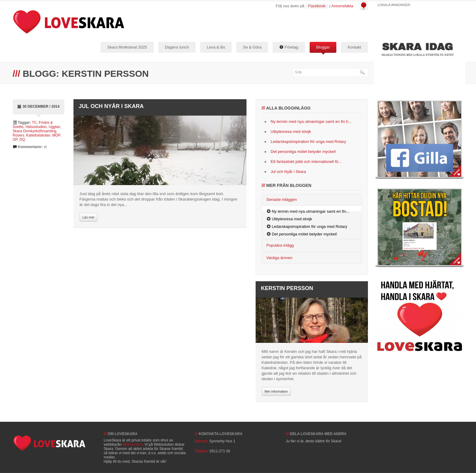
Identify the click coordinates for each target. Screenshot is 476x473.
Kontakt (354, 47)
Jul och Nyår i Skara (111, 106)
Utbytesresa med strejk (291, 132)
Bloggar (323, 47)
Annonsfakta (342, 6)
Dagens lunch (177, 47)
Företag (289, 47)
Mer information (276, 391)
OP (15, 140)
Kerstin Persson (287, 288)
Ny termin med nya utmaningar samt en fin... (311, 211)
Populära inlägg (280, 245)
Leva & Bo (216, 47)
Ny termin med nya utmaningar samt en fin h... (311, 122)
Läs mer (89, 217)
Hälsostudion (36, 127)
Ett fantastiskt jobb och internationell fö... (306, 162)
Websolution (133, 444)
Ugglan (54, 127)
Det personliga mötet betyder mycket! (303, 152)
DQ (22, 140)
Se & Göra (252, 47)
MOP (56, 135)
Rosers (19, 135)
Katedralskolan (38, 135)
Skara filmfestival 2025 (127, 47)
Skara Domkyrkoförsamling (35, 131)
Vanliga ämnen (280, 258)
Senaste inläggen (282, 199)
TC (34, 123)
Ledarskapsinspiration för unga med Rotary (309, 142)
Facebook (317, 6)
